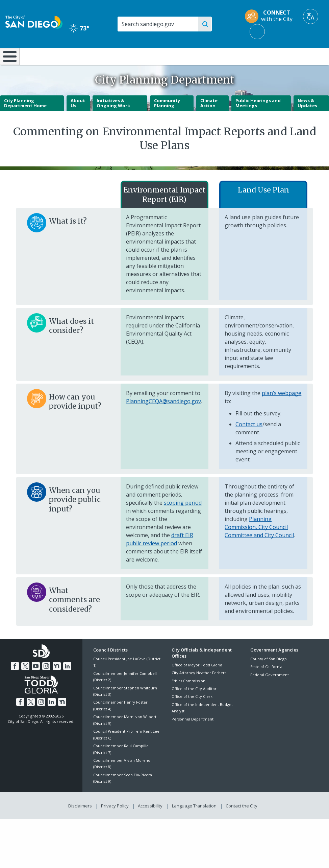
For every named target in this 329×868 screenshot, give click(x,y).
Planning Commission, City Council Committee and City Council (259, 545)
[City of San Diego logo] (34, 22)
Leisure (43, 56)
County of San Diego (269, 677)
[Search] (158, 24)
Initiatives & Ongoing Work (113, 121)
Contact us (249, 442)
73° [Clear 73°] (79, 28)
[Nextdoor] (56, 683)
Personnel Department (193, 737)
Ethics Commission (188, 698)
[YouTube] (36, 683)
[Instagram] (46, 683)
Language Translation (194, 823)
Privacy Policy (116, 823)
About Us (78, 121)
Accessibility (150, 823)
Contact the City (240, 823)
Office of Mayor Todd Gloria (197, 683)
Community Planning (167, 121)
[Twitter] (26, 683)
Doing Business (142, 59)
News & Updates (307, 121)
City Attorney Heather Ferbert (199, 691)
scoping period (183, 520)
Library (193, 56)
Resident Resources (94, 59)
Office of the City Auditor (194, 706)
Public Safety (247, 56)
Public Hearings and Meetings (258, 121)
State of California (266, 684)
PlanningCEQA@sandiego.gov (163, 419)
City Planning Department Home (25, 121)
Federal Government (270, 692)
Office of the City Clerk (192, 714)
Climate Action (209, 121)
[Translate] (311, 16)
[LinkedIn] (66, 683)
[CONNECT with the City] (271, 16)
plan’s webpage (282, 411)
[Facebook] (16, 683)
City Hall (302, 56)
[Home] (8, 65)
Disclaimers (81, 823)
